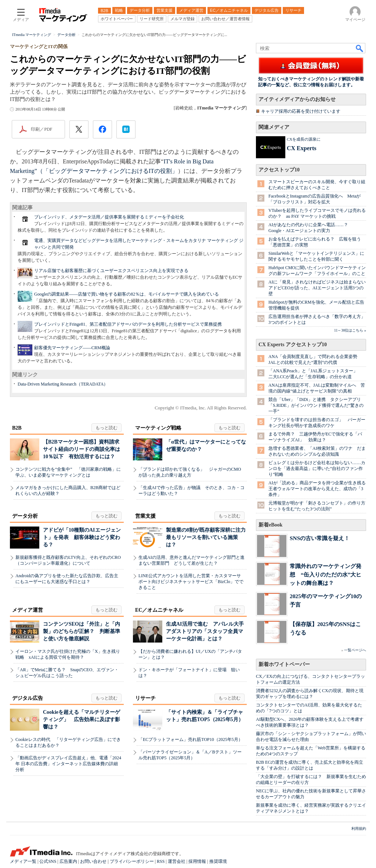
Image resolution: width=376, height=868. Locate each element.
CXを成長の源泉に (304, 139)
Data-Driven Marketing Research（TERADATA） (63, 384)
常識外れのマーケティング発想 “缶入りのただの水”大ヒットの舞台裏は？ (326, 574)
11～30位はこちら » (350, 330)
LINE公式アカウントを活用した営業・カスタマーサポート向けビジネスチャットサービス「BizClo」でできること (191, 582)
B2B (17, 428)
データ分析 (25, 516)
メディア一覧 (23, 861)
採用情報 (197, 861)
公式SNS (48, 861)
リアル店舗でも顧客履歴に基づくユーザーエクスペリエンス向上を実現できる (111, 271)
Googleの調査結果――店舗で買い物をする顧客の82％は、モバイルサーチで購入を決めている (126, 294)
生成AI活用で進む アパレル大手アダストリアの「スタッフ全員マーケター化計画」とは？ (205, 631)
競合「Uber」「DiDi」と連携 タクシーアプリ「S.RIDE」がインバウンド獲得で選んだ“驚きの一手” (316, 405)
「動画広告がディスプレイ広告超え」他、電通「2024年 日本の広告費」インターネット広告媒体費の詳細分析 (68, 764)
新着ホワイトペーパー (284, 664)
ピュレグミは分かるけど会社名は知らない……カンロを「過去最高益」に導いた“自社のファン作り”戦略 (317, 469)
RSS (161, 861)
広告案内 (68, 861)
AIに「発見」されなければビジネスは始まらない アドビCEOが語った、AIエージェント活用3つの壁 (319, 288)
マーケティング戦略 (158, 428)
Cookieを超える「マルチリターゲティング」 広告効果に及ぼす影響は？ (82, 719)
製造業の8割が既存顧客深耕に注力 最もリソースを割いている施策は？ (208, 537)
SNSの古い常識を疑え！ (320, 538)
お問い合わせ (93, 861)
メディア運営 (28, 610)
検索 (360, 48)
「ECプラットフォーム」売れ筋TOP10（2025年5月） (191, 739)
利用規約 (359, 829)
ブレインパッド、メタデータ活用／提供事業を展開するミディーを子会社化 (109, 217)
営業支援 (145, 516)
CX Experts (301, 148)
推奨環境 (218, 861)
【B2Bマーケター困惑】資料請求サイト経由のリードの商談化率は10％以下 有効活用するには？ (82, 449)
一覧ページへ (355, 650)
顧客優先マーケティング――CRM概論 (72, 348)
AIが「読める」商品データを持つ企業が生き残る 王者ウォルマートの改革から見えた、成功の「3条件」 (319, 489)
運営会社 (177, 861)
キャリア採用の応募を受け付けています (301, 111)
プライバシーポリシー (132, 861)
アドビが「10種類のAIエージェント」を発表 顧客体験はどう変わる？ (82, 537)
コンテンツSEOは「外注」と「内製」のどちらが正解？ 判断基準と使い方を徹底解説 (82, 631)
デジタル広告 (28, 698)
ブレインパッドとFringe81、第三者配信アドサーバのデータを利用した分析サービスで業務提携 (128, 324)
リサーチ (145, 698)
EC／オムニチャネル (159, 610)
